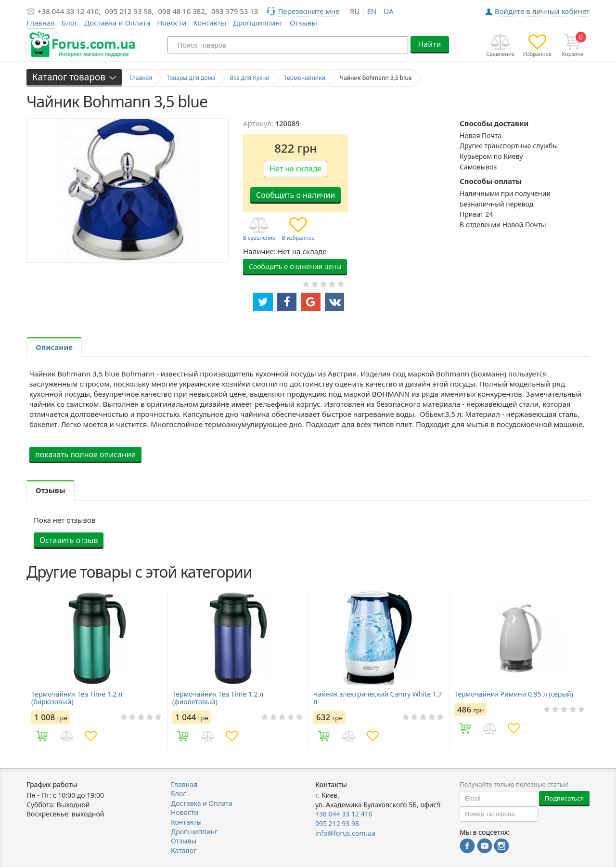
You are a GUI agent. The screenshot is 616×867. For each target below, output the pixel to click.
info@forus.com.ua (345, 833)
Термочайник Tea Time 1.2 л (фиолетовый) (218, 698)
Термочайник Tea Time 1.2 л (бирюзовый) (77, 698)
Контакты (210, 23)
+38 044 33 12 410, (69, 11)
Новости (172, 23)
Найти (429, 44)
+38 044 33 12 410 (344, 814)
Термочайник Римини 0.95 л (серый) (514, 694)
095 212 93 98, (129, 11)
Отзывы (303, 23)
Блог (70, 23)
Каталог (184, 850)
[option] (97, 669)
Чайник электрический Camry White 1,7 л (378, 698)
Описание (54, 347)
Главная (184, 784)
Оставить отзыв (69, 540)
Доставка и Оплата (117, 23)
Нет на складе (295, 168)
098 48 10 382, (183, 11)
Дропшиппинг (258, 23)
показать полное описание (85, 454)
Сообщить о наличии (295, 195)
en (372, 11)
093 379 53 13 (235, 11)
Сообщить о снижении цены (295, 266)
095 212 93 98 (337, 823)
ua (388, 11)
